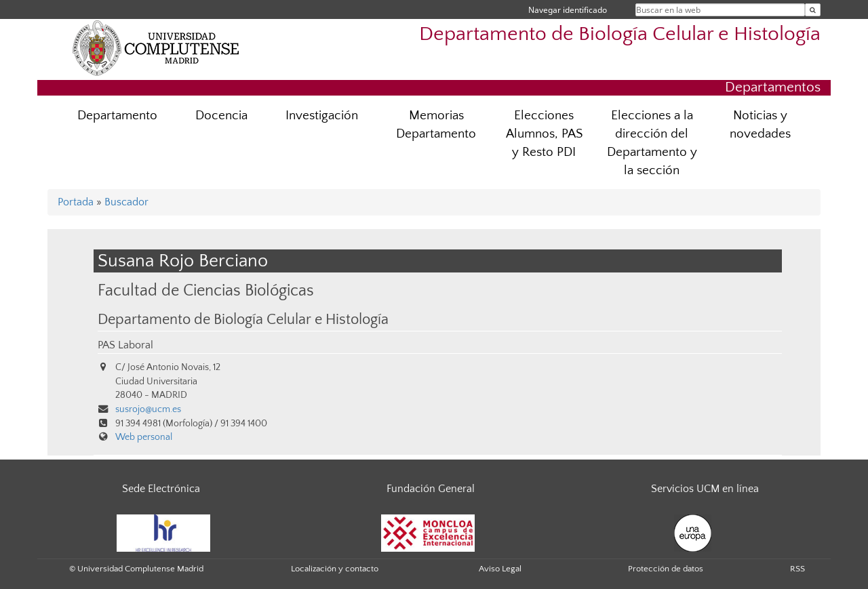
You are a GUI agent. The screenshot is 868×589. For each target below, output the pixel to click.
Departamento (117, 116)
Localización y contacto (335, 569)
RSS (797, 569)
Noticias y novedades (760, 125)
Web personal (144, 437)
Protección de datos (666, 569)
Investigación (322, 116)
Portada (76, 202)
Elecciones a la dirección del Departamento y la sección (652, 143)
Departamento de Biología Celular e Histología (620, 34)
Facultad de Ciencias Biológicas (206, 290)
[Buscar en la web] (813, 10)
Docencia (221, 116)
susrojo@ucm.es (148, 409)
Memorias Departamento (436, 125)
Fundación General (431, 489)
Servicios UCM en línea (705, 489)
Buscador (126, 202)
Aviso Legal (500, 569)
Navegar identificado (568, 10)
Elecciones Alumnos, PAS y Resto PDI (544, 134)
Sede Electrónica (161, 489)
